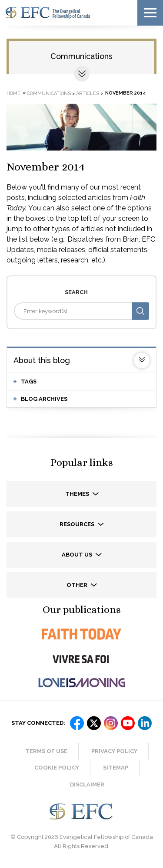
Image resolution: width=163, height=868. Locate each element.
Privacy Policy (114, 751)
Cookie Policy (57, 768)
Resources (78, 524)
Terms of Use (46, 751)
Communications (81, 56)
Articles (88, 93)
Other (78, 585)
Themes (78, 494)
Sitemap (116, 768)
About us (78, 555)
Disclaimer (87, 784)
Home (13, 93)
